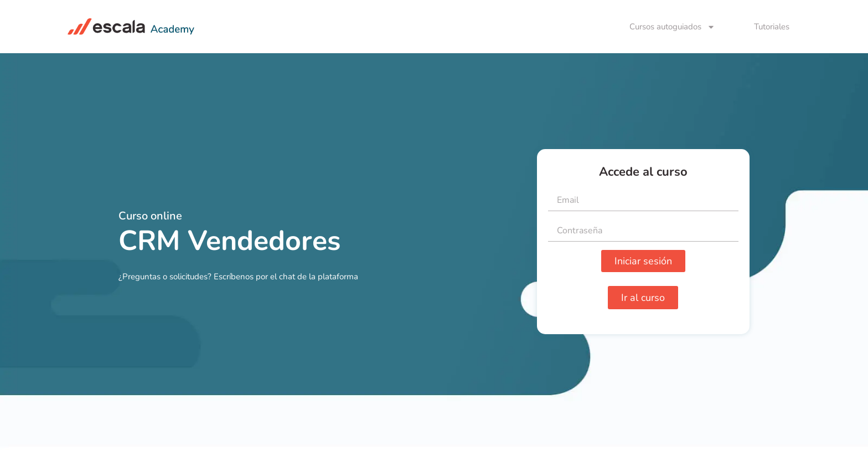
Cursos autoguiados (672, 27)
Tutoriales (772, 27)
